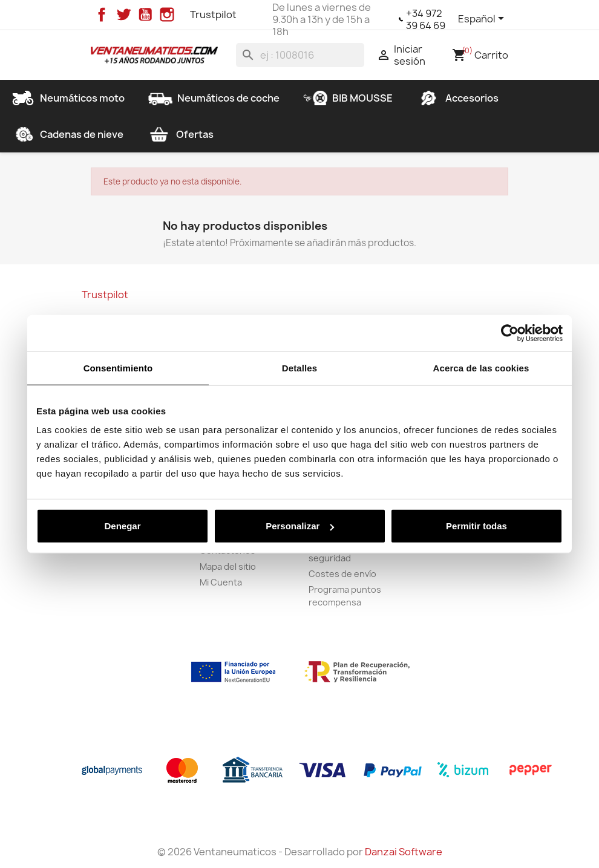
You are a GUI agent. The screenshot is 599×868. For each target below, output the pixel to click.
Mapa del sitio (228, 566)
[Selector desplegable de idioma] (483, 19)
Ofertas (180, 134)
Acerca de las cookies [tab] (481, 367)
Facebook (102, 15)
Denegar (122, 526)
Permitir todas (476, 526)
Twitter (123, 15)
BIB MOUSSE (348, 98)
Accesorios (457, 98)
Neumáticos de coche (214, 98)
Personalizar (300, 526)
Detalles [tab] (299, 367)
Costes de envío (342, 574)
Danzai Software (404, 852)
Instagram (167, 15)
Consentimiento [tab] (118, 367)
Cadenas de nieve (67, 134)
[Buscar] (300, 55)
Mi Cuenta (221, 582)
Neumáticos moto (68, 98)
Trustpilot (213, 15)
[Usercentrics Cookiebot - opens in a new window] (510, 333)
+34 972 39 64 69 (426, 19)
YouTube (145, 15)
